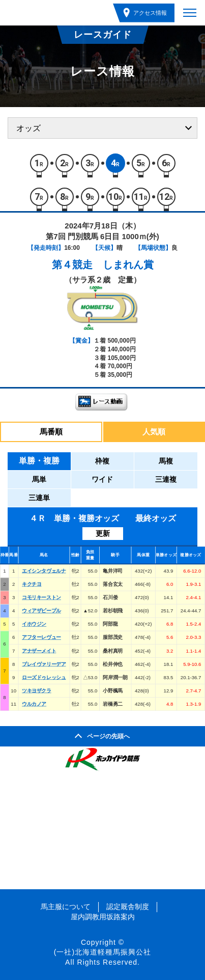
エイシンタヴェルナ (44, 571)
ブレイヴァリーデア (44, 664)
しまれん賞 (128, 265)
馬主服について (66, 907)
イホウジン (34, 624)
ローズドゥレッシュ (44, 677)
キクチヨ (32, 584)
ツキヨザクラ (37, 691)
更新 (103, 533)
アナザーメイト (39, 651)
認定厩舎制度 (128, 907)
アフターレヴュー (41, 638)
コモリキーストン (41, 597)
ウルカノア (34, 704)
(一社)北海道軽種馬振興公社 (102, 952)
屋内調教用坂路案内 (103, 917)
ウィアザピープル (41, 611)
